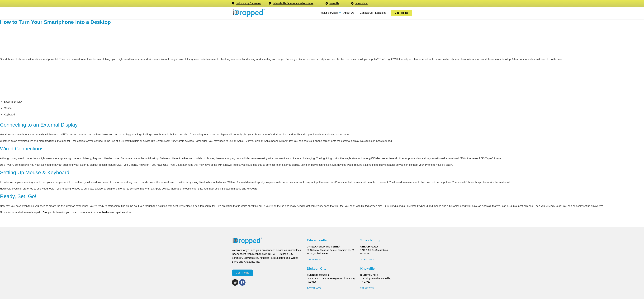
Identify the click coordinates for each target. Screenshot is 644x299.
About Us (350, 13)
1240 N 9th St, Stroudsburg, (374, 250)
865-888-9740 (367, 288)
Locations (382, 13)
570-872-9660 (367, 259)
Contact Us (366, 13)
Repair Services (330, 13)
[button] (330, 13)
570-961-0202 (314, 288)
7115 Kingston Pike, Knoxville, (375, 278)
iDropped (47, 212)
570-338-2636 (314, 259)
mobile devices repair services (114, 212)
